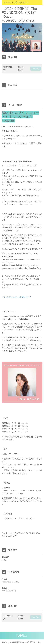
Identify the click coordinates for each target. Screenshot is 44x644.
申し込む (36, 68)
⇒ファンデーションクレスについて (16, 297)
